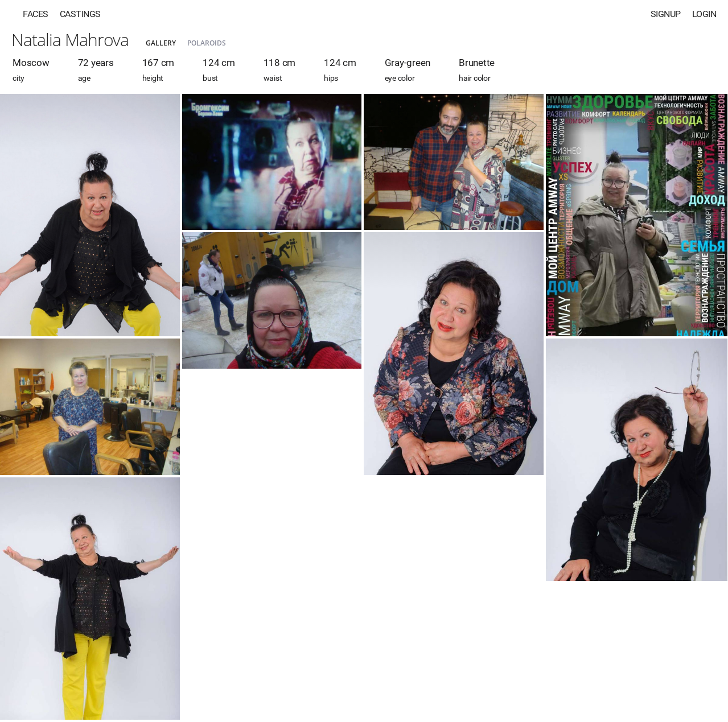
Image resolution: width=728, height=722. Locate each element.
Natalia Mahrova (70, 40)
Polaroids (207, 43)
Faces (36, 14)
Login (704, 14)
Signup (666, 14)
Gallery (161, 43)
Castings (80, 14)
